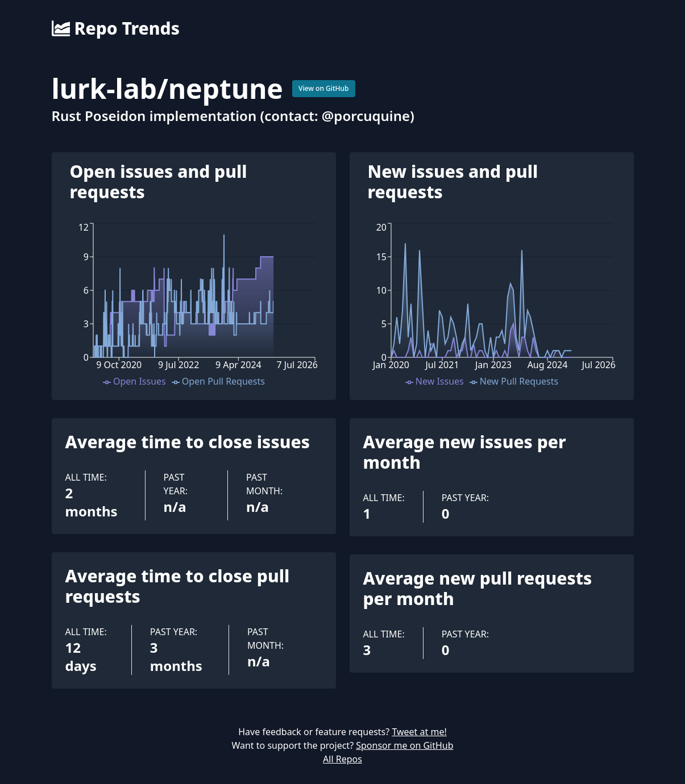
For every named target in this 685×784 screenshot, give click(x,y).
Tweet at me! (419, 732)
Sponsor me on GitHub (404, 745)
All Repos (342, 759)
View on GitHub (324, 88)
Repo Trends (116, 28)
